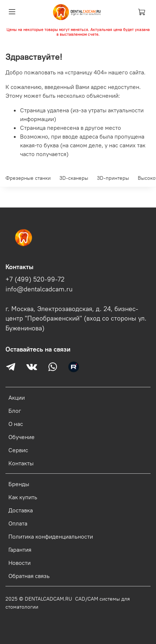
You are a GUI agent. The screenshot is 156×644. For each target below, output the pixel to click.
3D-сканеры (74, 178)
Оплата (18, 523)
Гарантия (20, 550)
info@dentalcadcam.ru (39, 289)
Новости (19, 563)
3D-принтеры (113, 178)
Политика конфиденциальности (51, 536)
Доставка (21, 510)
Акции (17, 397)
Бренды (19, 484)
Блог (15, 411)
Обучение (22, 437)
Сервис (18, 450)
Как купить (23, 497)
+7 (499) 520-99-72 (35, 279)
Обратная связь (29, 576)
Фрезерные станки (28, 178)
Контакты (21, 463)
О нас (16, 424)
